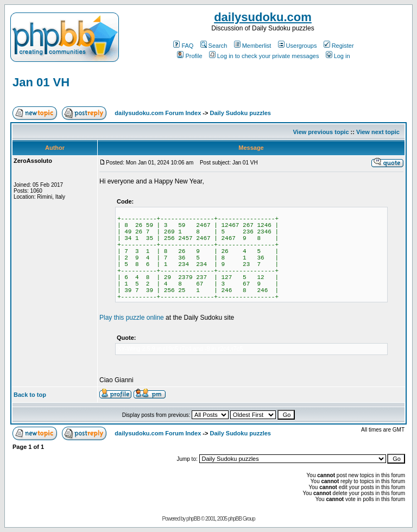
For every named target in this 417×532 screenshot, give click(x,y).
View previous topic (321, 132)
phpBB (193, 519)
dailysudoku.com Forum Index (158, 113)
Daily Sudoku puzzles (240, 113)
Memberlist (253, 46)
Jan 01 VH (41, 82)
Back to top (30, 395)
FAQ (183, 46)
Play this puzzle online (132, 318)
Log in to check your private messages (264, 56)
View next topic (378, 132)
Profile (189, 56)
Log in (338, 56)
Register (339, 46)
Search (214, 46)
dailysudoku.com (263, 17)
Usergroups (298, 46)
